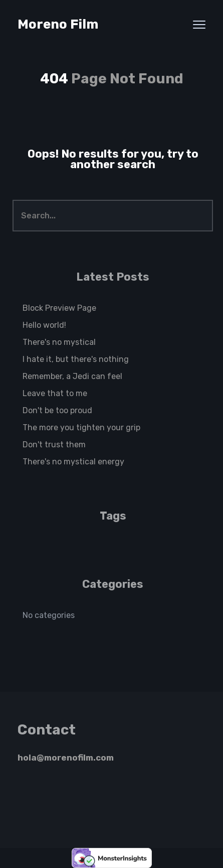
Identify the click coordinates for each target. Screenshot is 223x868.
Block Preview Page (59, 308)
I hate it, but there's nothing (76, 359)
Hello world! (44, 325)
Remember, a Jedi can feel (72, 376)
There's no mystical (59, 342)
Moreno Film (58, 24)
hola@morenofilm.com (66, 758)
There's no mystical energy (73, 462)
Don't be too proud (57, 410)
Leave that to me (55, 393)
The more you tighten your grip (81, 427)
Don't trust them (54, 445)
